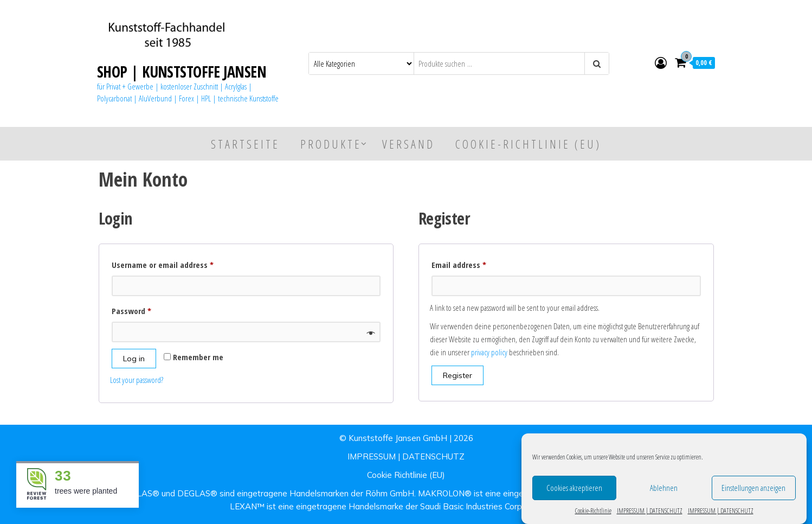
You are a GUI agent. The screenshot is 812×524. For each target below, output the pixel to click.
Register (457, 375)
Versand (408, 144)
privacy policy (489, 352)
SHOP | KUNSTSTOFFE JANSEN (182, 72)
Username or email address (178, 263)
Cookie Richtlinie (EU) (406, 475)
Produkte (331, 144)
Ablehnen (664, 490)
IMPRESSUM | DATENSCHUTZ (650, 513)
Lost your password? (137, 380)
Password (147, 309)
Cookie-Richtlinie (593, 513)
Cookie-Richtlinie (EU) (528, 144)
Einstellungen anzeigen (753, 490)
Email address (474, 263)
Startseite (245, 144)
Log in (134, 359)
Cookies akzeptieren (574, 490)
